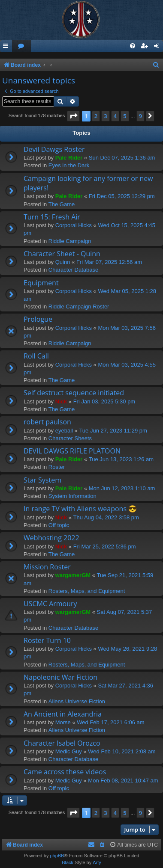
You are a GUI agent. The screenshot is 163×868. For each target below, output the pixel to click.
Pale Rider (69, 158)
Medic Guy (69, 751)
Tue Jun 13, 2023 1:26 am (121, 459)
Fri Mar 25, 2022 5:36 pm (105, 547)
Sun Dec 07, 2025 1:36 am (122, 158)
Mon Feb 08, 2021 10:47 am (123, 781)
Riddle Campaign (70, 241)
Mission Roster (47, 567)
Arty (97, 862)
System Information (72, 496)
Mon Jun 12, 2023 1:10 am (122, 488)
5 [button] (125, 116)
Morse (63, 722)
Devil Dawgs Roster (54, 149)
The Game (62, 204)
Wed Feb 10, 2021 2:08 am (122, 751)
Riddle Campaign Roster (79, 307)
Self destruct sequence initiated (74, 393)
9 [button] (140, 116)
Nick (61, 401)
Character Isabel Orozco (62, 743)
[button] (73, 116)
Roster (57, 467)
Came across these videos (65, 772)
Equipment (41, 283)
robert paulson (47, 422)
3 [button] (105, 116)
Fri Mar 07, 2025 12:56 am (109, 262)
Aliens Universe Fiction (77, 701)
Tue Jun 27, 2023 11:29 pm (113, 431)
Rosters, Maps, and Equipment (87, 591)
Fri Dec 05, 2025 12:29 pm (122, 196)
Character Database (73, 270)
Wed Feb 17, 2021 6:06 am (110, 722)
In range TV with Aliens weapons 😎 (80, 509)
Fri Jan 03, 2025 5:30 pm (104, 401)
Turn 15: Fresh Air (52, 217)
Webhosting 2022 (51, 538)
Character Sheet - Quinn (62, 254)
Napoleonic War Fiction (60, 677)
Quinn (63, 262)
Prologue (38, 319)
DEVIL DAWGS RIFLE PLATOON (72, 451)
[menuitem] (21, 46)
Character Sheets (70, 438)
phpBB (57, 856)
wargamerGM (73, 575)
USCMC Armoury (50, 604)
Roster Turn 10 (47, 640)
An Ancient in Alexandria (63, 714)
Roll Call (36, 356)
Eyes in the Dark (69, 165)
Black (68, 862)
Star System (42, 480)
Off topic (59, 525)
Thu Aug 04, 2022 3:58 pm (106, 517)
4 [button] (115, 116)
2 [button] (96, 116)
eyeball (64, 431)
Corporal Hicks (74, 225)
